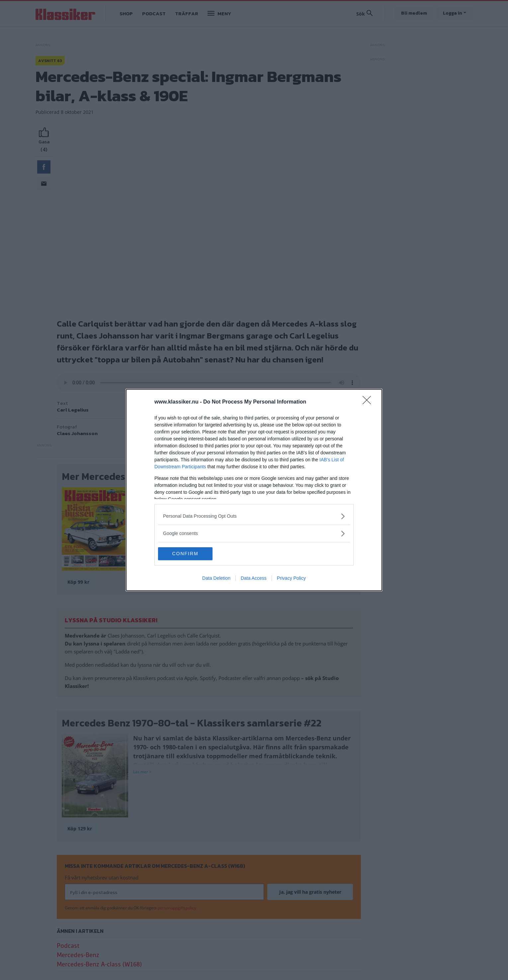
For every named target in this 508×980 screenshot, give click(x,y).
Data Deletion (216, 578)
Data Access (254, 578)
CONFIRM (189, 554)
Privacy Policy (291, 578)
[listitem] (254, 516)
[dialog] (254, 490)
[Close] (369, 402)
